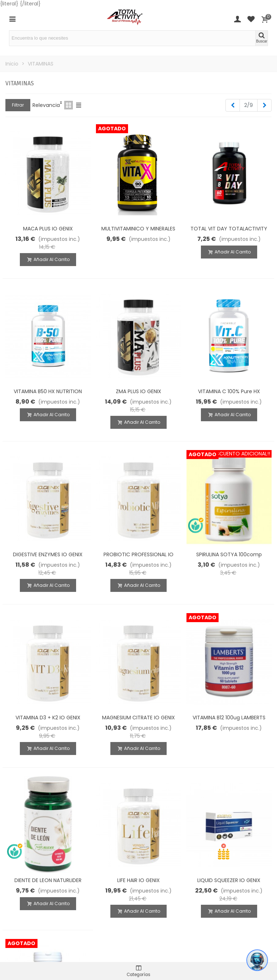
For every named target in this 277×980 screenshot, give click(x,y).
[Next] (264, 105)
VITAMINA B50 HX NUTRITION (48, 391)
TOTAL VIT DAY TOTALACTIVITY (229, 229)
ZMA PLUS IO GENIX (138, 391)
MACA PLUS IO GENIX (48, 229)
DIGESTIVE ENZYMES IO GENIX (48, 554)
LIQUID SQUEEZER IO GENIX (229, 880)
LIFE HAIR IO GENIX (138, 880)
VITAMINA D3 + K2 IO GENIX (48, 718)
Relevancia (46, 105)
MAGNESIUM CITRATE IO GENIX (138, 718)
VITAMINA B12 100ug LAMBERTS (229, 718)
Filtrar (18, 105)
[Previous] (233, 105)
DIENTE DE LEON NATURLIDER (48, 880)
